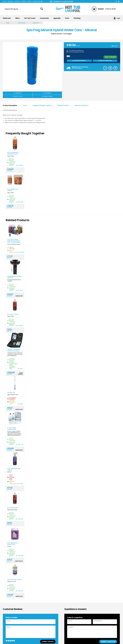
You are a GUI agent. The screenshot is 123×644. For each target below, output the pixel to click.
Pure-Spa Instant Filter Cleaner (14, 469)
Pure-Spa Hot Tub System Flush (13, 544)
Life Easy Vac (11, 393)
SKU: (113, 46)
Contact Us (17, 1)
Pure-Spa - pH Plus (13, 314)
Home (5, 1)
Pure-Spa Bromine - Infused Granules (13, 153)
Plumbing (77, 18)
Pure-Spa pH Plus (12, 508)
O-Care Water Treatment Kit (12, 429)
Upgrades (57, 18)
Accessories (44, 18)
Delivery (24, 1)
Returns (30, 1)
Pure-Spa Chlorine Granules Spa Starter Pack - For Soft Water (14, 241)
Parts (67, 18)
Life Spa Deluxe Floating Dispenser (14, 277)
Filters (17, 18)
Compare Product (79, 61)
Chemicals (36, 23)
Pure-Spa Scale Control (14, 580)
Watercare (7, 18)
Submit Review (48, 642)
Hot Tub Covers (30, 18)
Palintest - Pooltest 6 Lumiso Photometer (14, 350)
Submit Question (108, 642)
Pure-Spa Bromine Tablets (13, 190)
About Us (10, 1)
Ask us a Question (105, 61)
